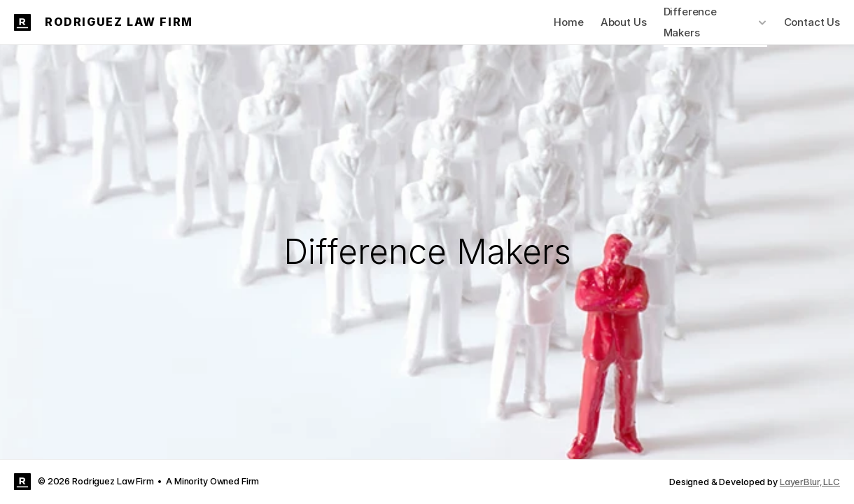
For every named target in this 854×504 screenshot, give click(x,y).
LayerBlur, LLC (810, 482)
